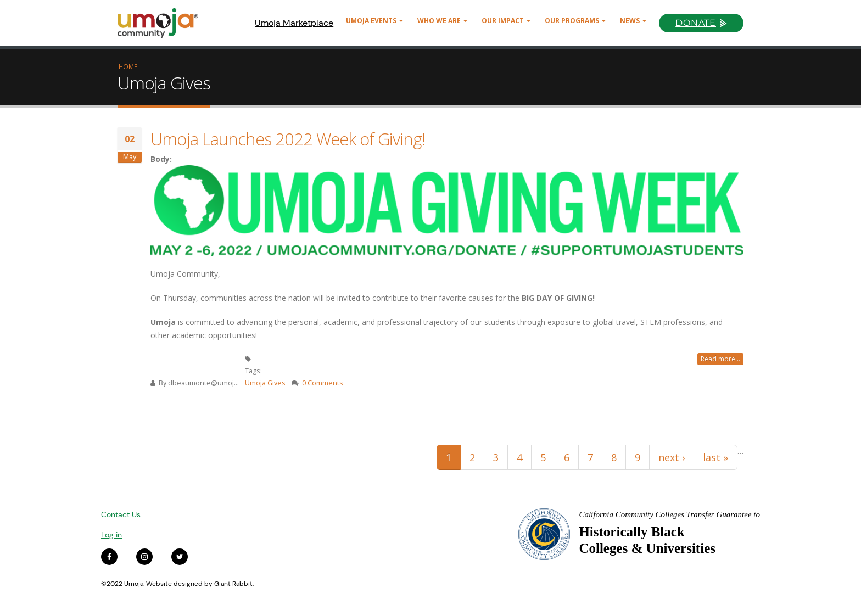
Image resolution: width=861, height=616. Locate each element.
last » (715, 457)
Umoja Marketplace (294, 23)
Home (128, 66)
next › (672, 457)
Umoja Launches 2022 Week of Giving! (288, 139)
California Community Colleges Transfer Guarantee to (669, 514)
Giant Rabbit (233, 584)
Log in (111, 535)
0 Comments (323, 383)
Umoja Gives (265, 383)
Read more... (720, 359)
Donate (696, 23)
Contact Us (121, 514)
